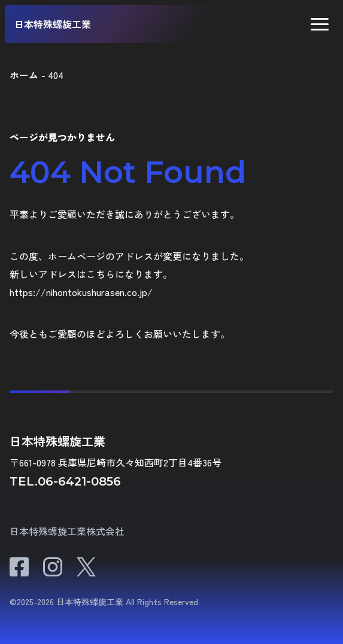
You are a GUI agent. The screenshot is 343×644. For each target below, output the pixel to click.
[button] (320, 24)
